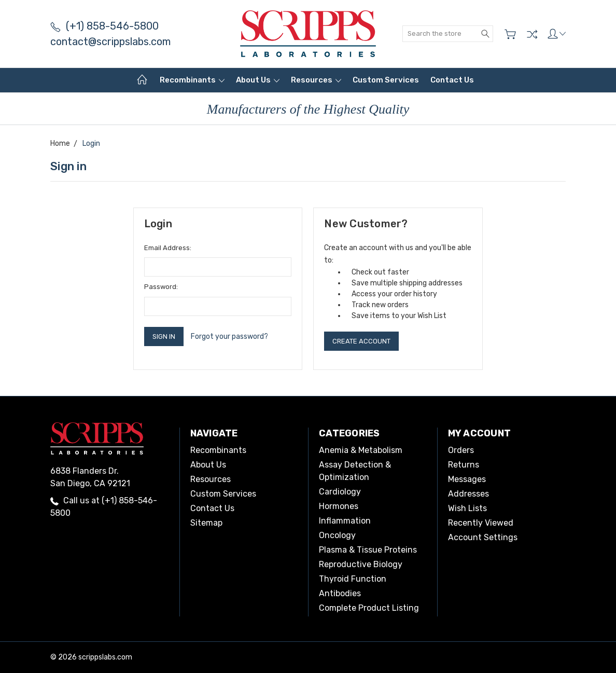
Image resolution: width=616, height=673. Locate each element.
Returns (464, 465)
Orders (461, 450)
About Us (258, 80)
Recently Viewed (481, 523)
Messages (467, 479)
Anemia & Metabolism (361, 450)
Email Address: (168, 248)
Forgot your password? (229, 336)
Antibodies (340, 593)
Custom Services (386, 80)
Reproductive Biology (361, 564)
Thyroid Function (353, 579)
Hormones (339, 506)
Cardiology (340, 492)
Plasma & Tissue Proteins (368, 550)
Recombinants (192, 80)
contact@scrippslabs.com (110, 42)
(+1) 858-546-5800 (104, 26)
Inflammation (345, 521)
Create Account (361, 341)
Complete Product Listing (369, 608)
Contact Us (452, 80)
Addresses (468, 494)
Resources (316, 80)
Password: (161, 287)
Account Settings (483, 537)
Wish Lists (467, 508)
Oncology (337, 535)
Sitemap (206, 523)
